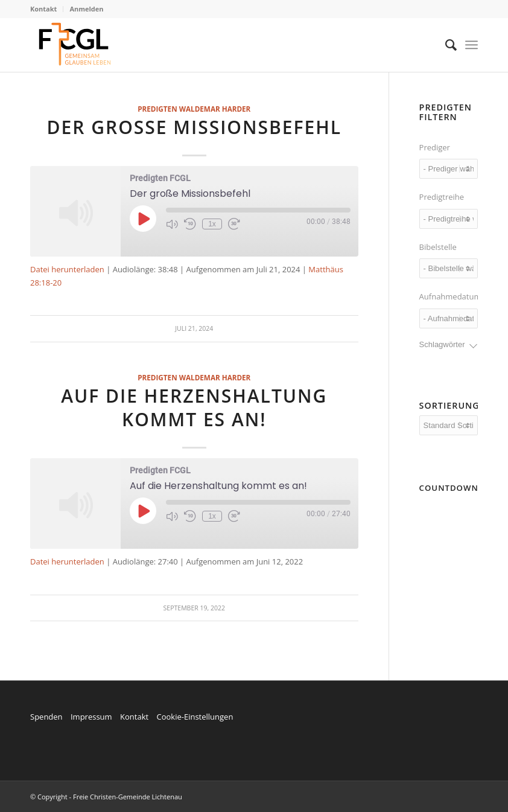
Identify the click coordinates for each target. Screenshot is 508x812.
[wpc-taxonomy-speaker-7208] (449, 169)
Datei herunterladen (67, 269)
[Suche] (445, 45)
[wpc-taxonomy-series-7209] (449, 219)
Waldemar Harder (215, 109)
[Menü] (471, 45)
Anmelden (86, 9)
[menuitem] (47, 9)
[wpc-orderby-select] (449, 425)
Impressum (91, 717)
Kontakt (43, 9)
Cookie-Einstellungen (195, 717)
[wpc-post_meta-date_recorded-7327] (449, 318)
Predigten (157, 109)
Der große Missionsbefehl (194, 127)
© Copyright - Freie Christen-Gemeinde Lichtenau (106, 797)
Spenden (46, 717)
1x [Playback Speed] (212, 224)
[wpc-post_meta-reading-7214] (449, 268)
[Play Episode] (143, 219)
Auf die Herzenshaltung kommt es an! (194, 408)
